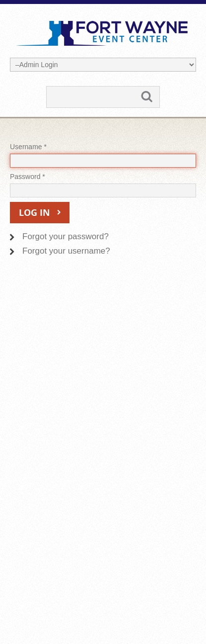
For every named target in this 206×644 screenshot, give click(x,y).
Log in (34, 213)
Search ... (47, 87)
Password (28, 177)
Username (28, 147)
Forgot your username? (66, 251)
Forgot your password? (66, 236)
